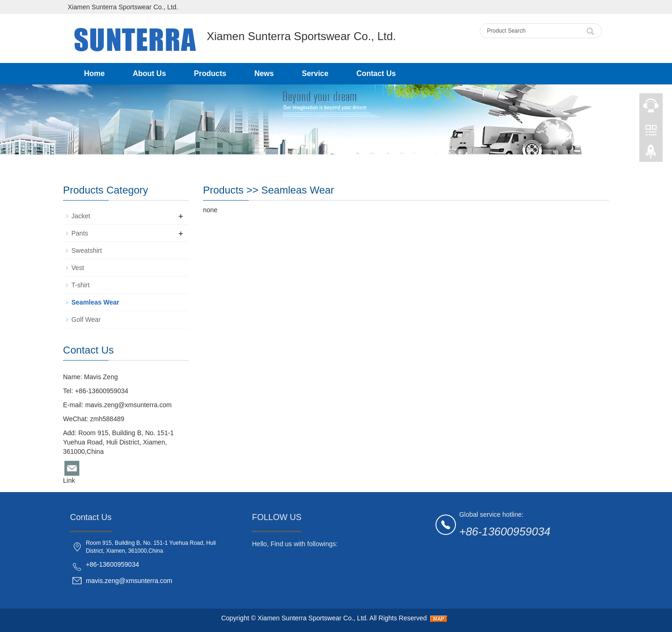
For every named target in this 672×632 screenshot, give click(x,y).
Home (94, 73)
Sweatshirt (87, 250)
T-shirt (80, 285)
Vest (78, 268)
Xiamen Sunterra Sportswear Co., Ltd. (313, 618)
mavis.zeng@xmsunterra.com (128, 405)
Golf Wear (86, 319)
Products (210, 73)
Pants (80, 233)
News (264, 73)
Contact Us (376, 73)
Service (315, 73)
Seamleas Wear (298, 190)
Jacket (81, 216)
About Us (149, 73)
